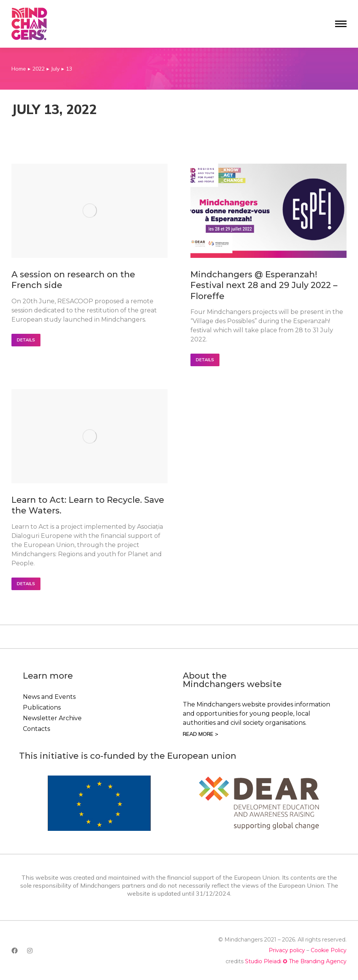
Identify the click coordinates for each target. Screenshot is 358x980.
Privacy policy (287, 950)
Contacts (36, 729)
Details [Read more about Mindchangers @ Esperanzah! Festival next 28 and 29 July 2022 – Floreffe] (205, 360)
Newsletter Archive (52, 718)
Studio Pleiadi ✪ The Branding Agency (296, 961)
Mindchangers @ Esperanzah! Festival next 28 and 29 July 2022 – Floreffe (264, 285)
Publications (42, 707)
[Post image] (89, 211)
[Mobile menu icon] (341, 24)
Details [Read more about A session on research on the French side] (26, 340)
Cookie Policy (329, 950)
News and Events (49, 697)
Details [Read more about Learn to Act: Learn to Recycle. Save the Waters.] (26, 584)
